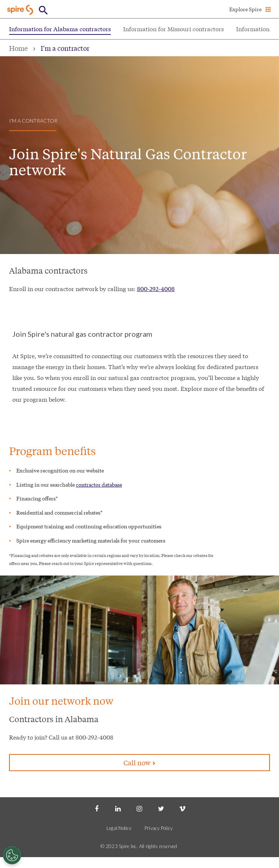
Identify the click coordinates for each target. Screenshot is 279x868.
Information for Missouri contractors (173, 28)
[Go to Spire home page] (21, 10)
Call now (139, 762)
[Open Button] (43, 10)
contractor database (99, 484)
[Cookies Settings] (12, 855)
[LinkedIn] (118, 808)
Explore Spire (245, 9)
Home (18, 48)
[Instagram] (139, 808)
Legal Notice (119, 828)
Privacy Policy (159, 828)
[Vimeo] (182, 808)
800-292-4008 (156, 288)
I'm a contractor (65, 48)
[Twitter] (161, 808)
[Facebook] (97, 808)
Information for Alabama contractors (60, 28)
